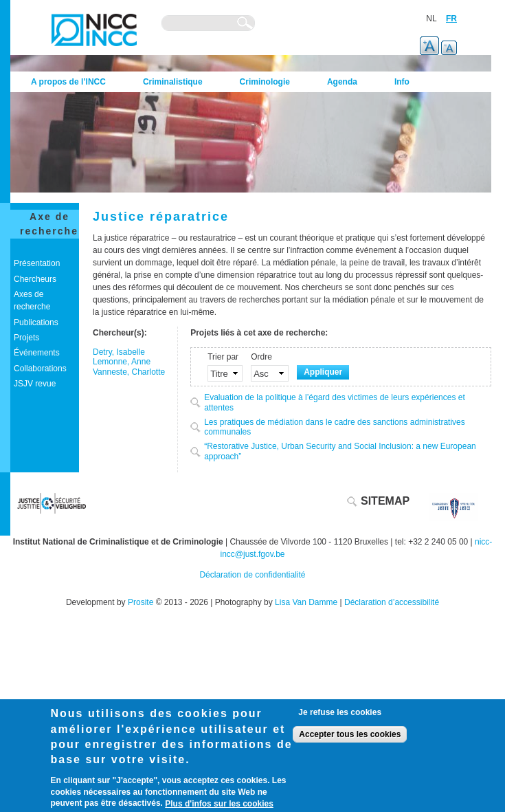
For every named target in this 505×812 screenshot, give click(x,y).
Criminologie (265, 82)
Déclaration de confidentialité (252, 575)
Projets (26, 338)
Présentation (37, 263)
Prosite (141, 602)
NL (431, 19)
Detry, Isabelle (119, 352)
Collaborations (40, 369)
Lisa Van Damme (306, 602)
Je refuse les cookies (340, 712)
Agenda (342, 82)
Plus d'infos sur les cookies (219, 804)
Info (402, 82)
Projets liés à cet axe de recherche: (259, 333)
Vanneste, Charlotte (129, 372)
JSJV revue (35, 384)
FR (451, 19)
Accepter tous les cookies (350, 734)
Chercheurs (35, 279)
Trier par (223, 357)
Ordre (261, 357)
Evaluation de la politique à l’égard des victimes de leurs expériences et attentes (335, 403)
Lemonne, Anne (122, 362)
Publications (36, 322)
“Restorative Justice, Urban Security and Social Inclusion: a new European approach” (340, 451)
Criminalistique (173, 82)
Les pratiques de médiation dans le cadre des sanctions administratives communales (335, 427)
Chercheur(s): (120, 333)
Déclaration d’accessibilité (392, 602)
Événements (37, 353)
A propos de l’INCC (68, 82)
